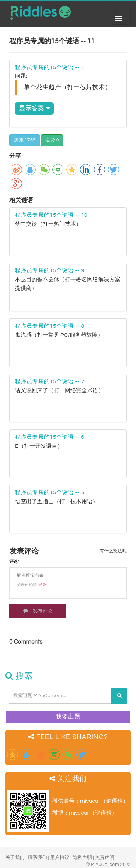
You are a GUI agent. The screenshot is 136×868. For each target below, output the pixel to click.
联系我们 (37, 858)
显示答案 (34, 108)
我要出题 (68, 717)
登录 (42, 585)
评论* (14, 562)
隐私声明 (82, 858)
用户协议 (60, 858)
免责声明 (105, 858)
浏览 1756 (25, 140)
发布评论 (38, 611)
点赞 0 (52, 140)
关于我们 (15, 858)
